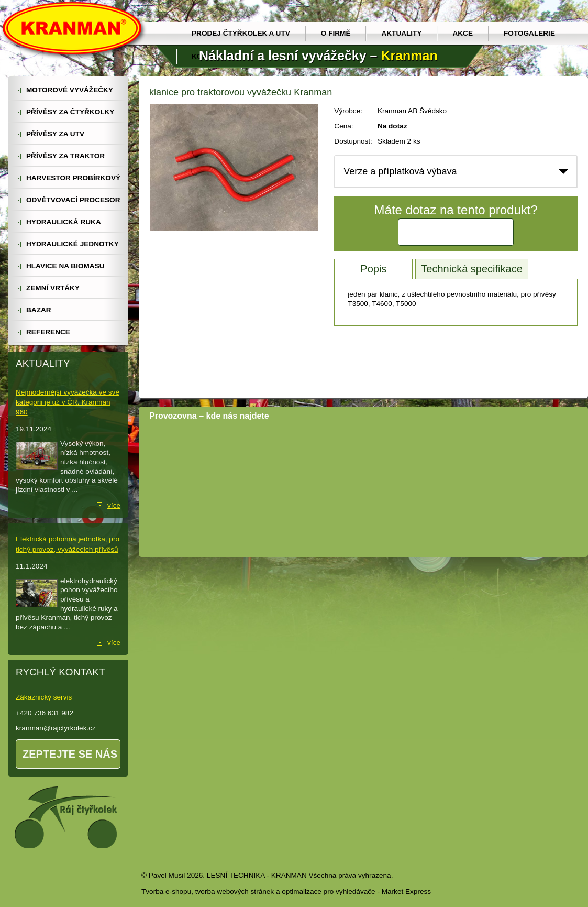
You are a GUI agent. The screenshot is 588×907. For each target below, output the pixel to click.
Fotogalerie (529, 33)
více (114, 505)
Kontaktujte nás (456, 232)
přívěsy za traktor (65, 156)
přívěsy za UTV (55, 134)
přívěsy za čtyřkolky (70, 112)
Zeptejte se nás (70, 754)
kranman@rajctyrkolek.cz (56, 728)
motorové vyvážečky (70, 90)
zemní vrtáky (53, 288)
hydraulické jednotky (73, 244)
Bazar (39, 310)
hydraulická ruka (64, 222)
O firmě (336, 33)
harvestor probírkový (73, 178)
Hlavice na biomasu (65, 266)
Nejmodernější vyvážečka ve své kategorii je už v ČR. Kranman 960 (68, 402)
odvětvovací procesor (73, 200)
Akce (463, 33)
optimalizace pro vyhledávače (328, 892)
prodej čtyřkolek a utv (241, 33)
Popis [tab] (373, 269)
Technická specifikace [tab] (471, 269)
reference (48, 332)
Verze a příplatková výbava (400, 171)
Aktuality (401, 33)
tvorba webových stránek (235, 892)
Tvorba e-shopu (166, 892)
